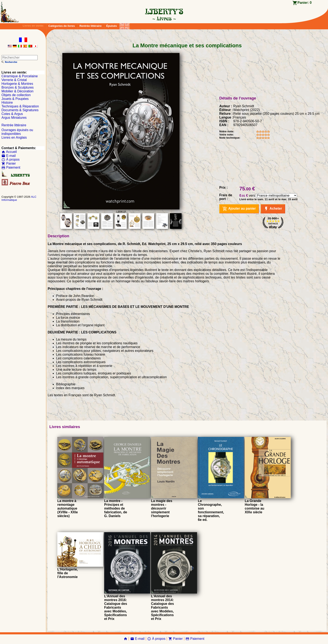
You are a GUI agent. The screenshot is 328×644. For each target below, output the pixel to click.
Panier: (305, 3)
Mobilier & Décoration (17, 91)
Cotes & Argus (12, 114)
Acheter (273, 209)
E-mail (9, 156)
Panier (9, 163)
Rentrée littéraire (91, 26)
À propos (10, 159)
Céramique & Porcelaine (20, 76)
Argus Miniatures (14, 118)
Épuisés (112, 26)
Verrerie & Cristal (14, 80)
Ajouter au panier (239, 209)
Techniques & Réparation (20, 106)
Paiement (11, 167)
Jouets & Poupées (15, 99)
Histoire (7, 103)
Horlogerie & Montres (17, 84)
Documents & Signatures (20, 110)
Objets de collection (16, 95)
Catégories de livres (62, 26)
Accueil (9, 152)
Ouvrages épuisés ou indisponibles (17, 132)
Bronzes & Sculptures (18, 87)
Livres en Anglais (14, 137)
